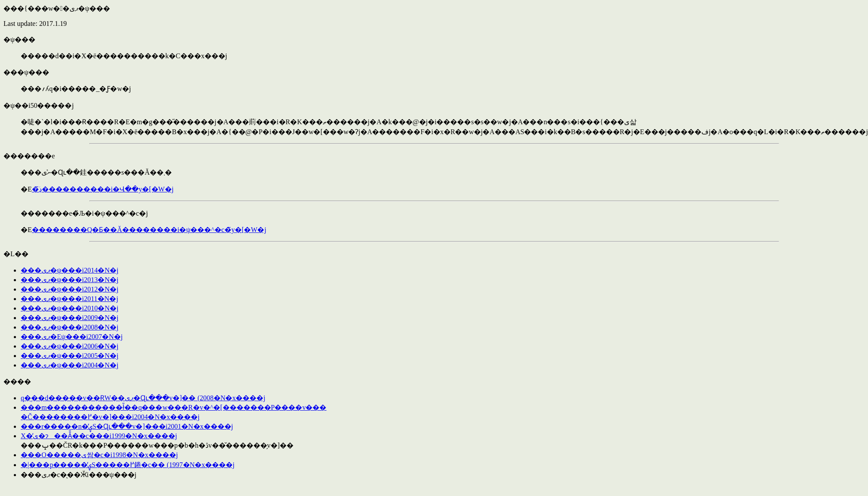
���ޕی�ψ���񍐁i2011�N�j (69, 299)
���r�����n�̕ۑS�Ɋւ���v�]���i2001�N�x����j (127, 426)
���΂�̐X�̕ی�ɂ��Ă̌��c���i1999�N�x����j (99, 436)
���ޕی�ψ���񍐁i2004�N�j (69, 365)
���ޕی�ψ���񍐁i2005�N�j (69, 356)
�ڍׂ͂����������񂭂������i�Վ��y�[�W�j (103, 189)
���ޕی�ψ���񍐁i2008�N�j (69, 327)
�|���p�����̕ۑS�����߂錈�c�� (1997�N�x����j (128, 465)
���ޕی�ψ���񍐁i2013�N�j (69, 280)
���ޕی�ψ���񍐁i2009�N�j (69, 318)
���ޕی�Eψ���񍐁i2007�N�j (72, 337)
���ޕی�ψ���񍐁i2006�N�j (69, 346)
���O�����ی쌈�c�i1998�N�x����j (99, 455)
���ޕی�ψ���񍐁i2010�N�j (69, 308)
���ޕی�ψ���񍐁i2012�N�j (69, 289)
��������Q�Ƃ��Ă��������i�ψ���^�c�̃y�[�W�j (149, 230)
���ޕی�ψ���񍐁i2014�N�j (69, 270)
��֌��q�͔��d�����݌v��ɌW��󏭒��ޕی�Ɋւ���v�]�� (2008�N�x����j (143, 398)
